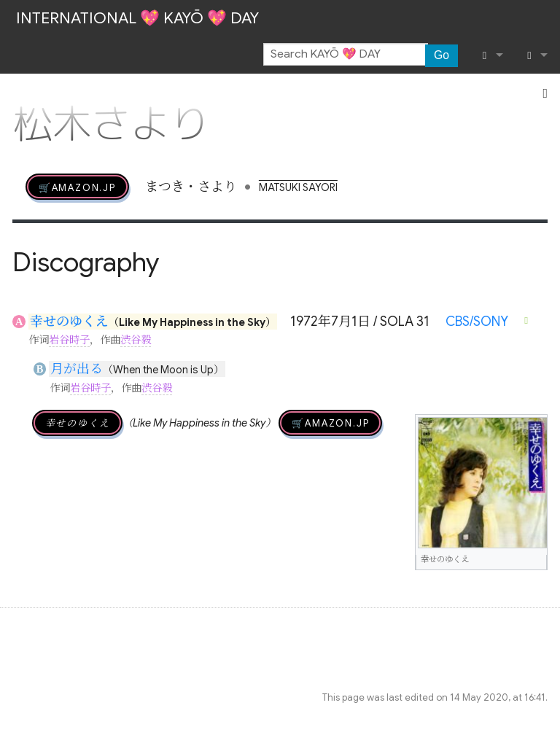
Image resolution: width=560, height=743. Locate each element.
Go (442, 55)
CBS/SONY (477, 322)
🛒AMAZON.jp (77, 187)
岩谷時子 (69, 340)
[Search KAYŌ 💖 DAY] (346, 55)
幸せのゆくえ (69, 322)
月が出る (77, 369)
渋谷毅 (136, 340)
